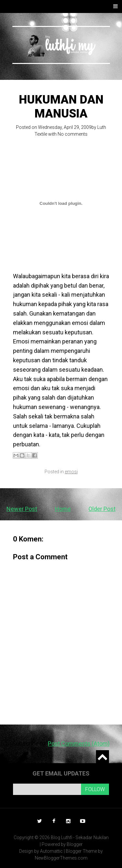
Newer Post (22, 509)
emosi (71, 472)
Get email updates (61, 773)
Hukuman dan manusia (61, 107)
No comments (73, 134)
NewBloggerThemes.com (61, 858)
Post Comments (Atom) (79, 744)
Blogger (75, 844)
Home (63, 509)
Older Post (102, 509)
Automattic (51, 851)
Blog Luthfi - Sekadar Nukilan (80, 837)
